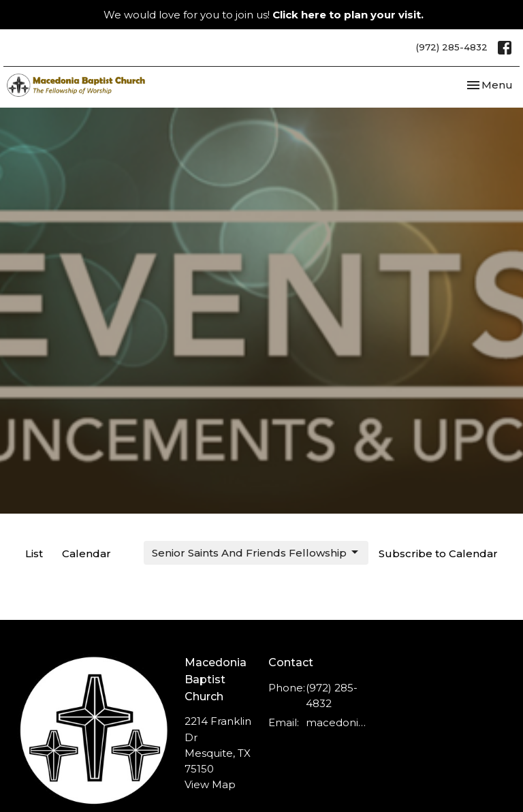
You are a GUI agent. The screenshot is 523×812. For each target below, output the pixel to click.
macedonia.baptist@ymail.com (336, 722)
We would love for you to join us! (264, 15)
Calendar (86, 553)
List (34, 553)
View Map (210, 784)
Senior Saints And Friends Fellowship (256, 552)
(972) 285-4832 (452, 47)
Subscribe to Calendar (438, 553)
